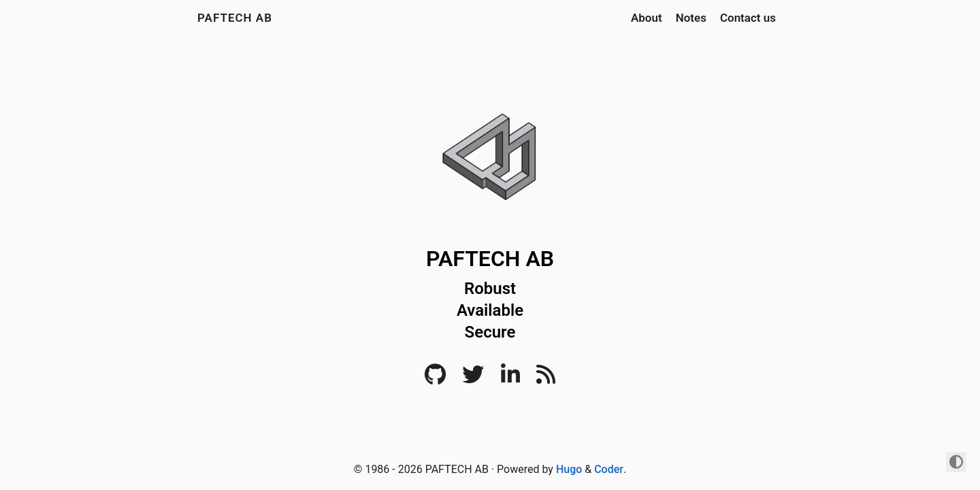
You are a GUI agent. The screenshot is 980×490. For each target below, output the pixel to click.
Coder (609, 469)
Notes (691, 18)
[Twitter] (473, 379)
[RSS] (546, 379)
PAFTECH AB (235, 18)
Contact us (748, 18)
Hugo (569, 469)
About (647, 18)
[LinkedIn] (510, 379)
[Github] (435, 379)
